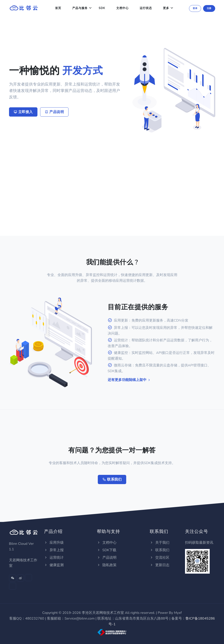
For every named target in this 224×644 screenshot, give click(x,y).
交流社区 (159, 558)
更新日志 (159, 565)
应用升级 (54, 543)
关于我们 (159, 543)
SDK (102, 8)
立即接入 (23, 112)
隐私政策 (107, 565)
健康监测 (54, 565)
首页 (58, 8)
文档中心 (122, 8)
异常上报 (54, 550)
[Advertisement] (112, 165)
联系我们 (112, 479)
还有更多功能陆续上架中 (129, 380)
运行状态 (146, 8)
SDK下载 (107, 550)
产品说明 (54, 112)
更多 (166, 8)
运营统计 (54, 558)
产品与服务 (80, 8)
